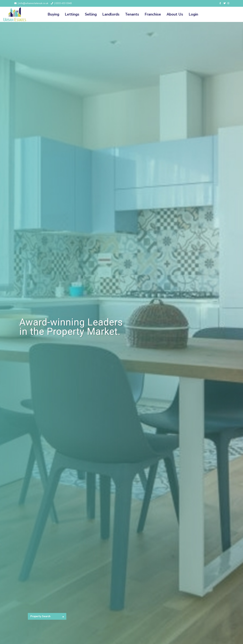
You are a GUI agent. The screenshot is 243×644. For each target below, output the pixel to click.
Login (193, 14)
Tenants (132, 14)
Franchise (153, 14)
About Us (175, 14)
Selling (91, 14)
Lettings (72, 14)
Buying (53, 14)
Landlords (111, 14)
